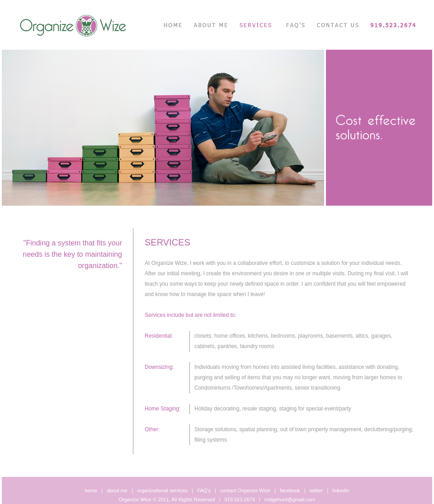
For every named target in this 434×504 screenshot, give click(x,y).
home (91, 490)
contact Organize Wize (245, 490)
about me (117, 490)
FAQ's (204, 490)
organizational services (162, 490)
